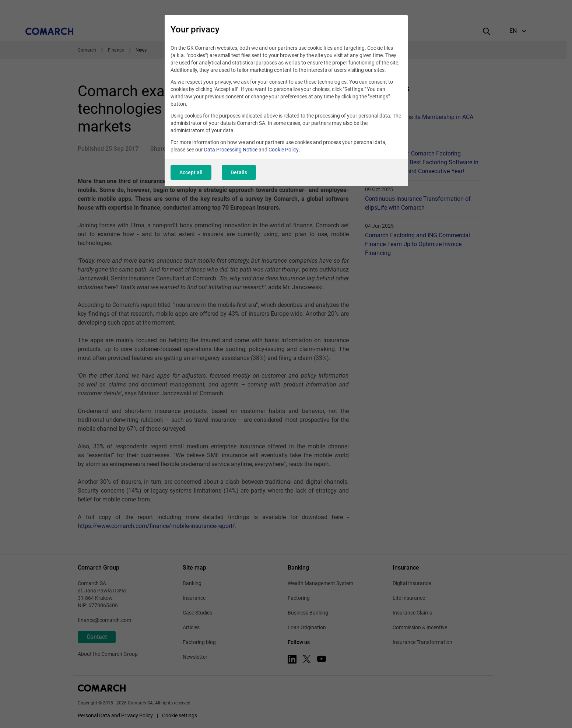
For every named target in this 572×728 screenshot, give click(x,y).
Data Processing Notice (231, 150)
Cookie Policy (284, 150)
